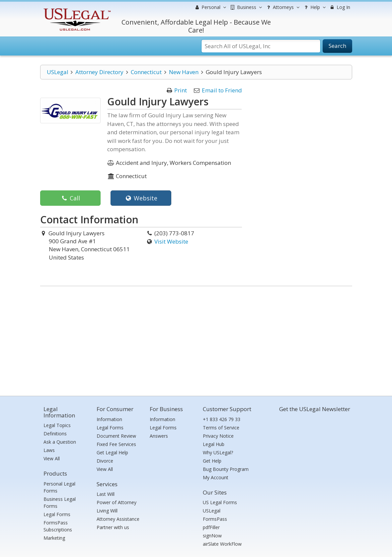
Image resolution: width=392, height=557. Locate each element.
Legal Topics (57, 425)
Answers (159, 436)
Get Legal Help (112, 452)
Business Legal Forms (60, 502)
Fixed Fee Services (116, 444)
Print (181, 90)
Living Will (107, 511)
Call (70, 198)
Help (314, 7)
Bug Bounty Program (226, 469)
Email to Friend (222, 90)
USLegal (58, 72)
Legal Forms (57, 514)
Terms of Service (221, 428)
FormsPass (215, 519)
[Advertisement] (196, 339)
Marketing (54, 538)
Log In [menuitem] (340, 7)
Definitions (55, 434)
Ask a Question (60, 442)
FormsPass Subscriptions (58, 526)
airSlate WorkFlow (222, 544)
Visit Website (171, 241)
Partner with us (113, 527)
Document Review (116, 436)
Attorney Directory (99, 72)
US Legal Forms (220, 502)
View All (52, 458)
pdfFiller (211, 527)
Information (109, 419)
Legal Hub (214, 444)
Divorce (105, 461)
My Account (216, 477)
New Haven (184, 72)
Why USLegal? (218, 452)
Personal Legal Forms (59, 487)
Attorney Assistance (118, 519)
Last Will (106, 494)
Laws (49, 450)
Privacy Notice (218, 436)
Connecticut (146, 72)
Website (141, 198)
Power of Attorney (117, 502)
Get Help (212, 461)
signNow (212, 536)
